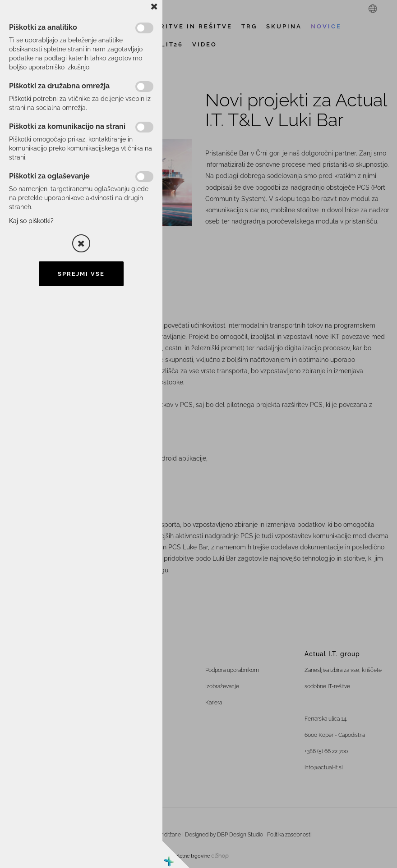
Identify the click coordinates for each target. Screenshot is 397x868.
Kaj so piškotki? (31, 221)
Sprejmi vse (81, 274)
